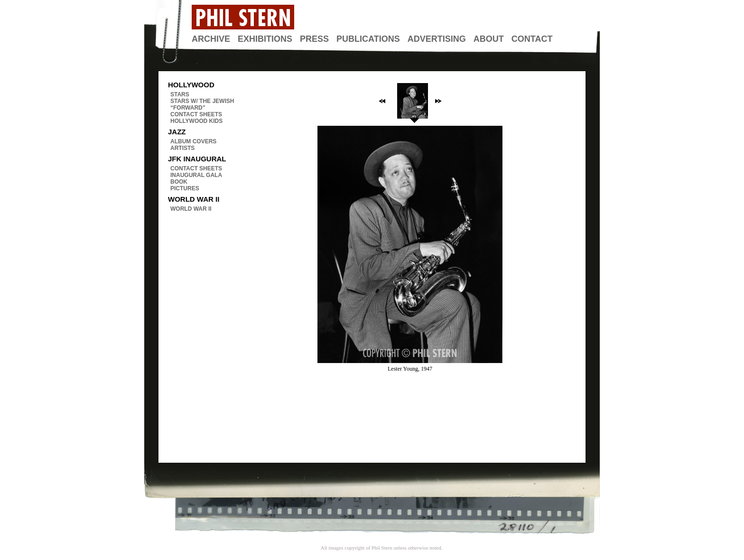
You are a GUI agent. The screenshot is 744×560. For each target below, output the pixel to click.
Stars (180, 94)
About (489, 39)
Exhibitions (265, 39)
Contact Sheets (196, 114)
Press (314, 39)
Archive (211, 39)
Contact (532, 39)
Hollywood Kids (196, 121)
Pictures (185, 188)
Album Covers (193, 141)
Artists (182, 148)
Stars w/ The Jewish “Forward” (202, 104)
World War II (191, 209)
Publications (368, 39)
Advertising (437, 39)
